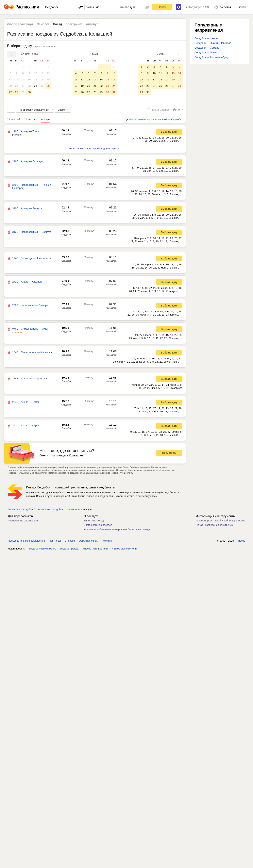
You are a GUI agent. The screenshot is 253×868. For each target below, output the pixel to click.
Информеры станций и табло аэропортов (220, 521)
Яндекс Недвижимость (43, 549)
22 (23, 86)
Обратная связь (88, 541)
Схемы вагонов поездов (98, 526)
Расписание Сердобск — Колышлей (58, 510)
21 (17, 86)
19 (48, 80)
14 (17, 80)
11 (42, 73)
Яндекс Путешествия (95, 549)
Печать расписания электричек (214, 526)
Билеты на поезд (94, 521)
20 (10, 86)
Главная (13, 510)
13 (10, 80)
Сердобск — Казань (206, 38)
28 (17, 92)
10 (36, 73)
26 (48, 86)
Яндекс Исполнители (124, 549)
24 (36, 86)
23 (29, 86)
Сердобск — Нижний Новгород (213, 43)
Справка (70, 541)
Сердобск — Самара (207, 48)
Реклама (107, 541)
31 (114, 92)
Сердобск (66, 135)
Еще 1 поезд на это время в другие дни (95, 149)
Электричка (74, 24)
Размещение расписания (23, 521)
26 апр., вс (30, 120)
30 (29, 92)
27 (10, 92)
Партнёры (55, 541)
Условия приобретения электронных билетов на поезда (117, 530)
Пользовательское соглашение (26, 541)
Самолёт (43, 24)
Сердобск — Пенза (206, 52)
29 (23, 92)
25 (42, 86)
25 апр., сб (13, 120)
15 (23, 80)
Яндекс (241, 541)
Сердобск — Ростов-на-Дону (212, 57)
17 (36, 80)
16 (29, 80)
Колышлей (111, 135)
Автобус (92, 24)
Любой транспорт (20, 24)
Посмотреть (169, 454)
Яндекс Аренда (69, 549)
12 (48, 73)
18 (42, 80)
